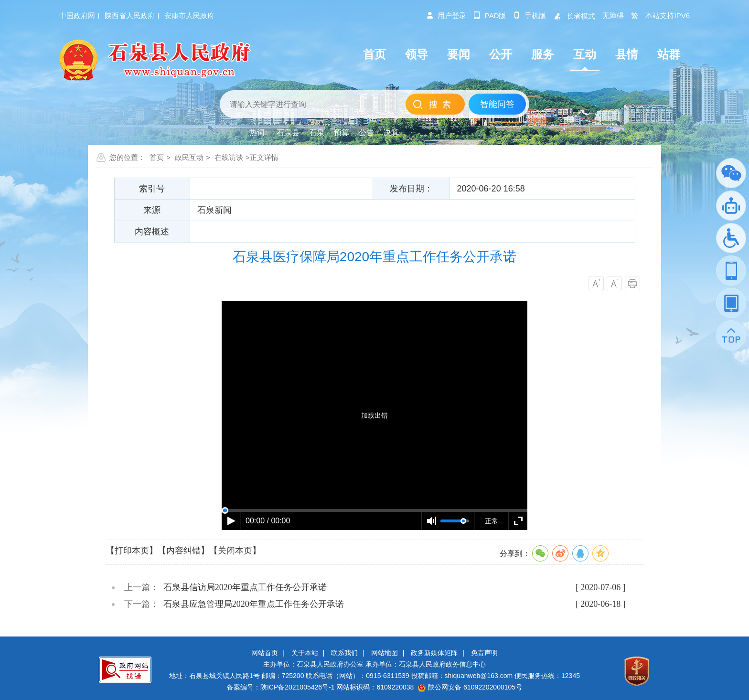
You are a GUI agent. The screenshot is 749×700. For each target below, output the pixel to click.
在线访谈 (229, 157)
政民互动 (189, 157)
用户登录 (446, 16)
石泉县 (288, 133)
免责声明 (484, 653)
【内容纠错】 (183, 551)
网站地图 (385, 653)
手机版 (530, 16)
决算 (391, 133)
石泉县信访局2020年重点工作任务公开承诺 (245, 587)
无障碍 (613, 16)
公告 (366, 133)
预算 (342, 133)
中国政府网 (77, 16)
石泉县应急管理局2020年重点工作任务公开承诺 (254, 604)
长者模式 (574, 16)
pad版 (490, 16)
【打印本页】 (132, 551)
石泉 (317, 133)
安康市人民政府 (189, 16)
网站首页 (265, 653)
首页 (157, 157)
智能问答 (497, 104)
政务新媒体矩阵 (434, 653)
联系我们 (344, 653)
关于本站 (305, 653)
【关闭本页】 (235, 551)
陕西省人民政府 (130, 16)
